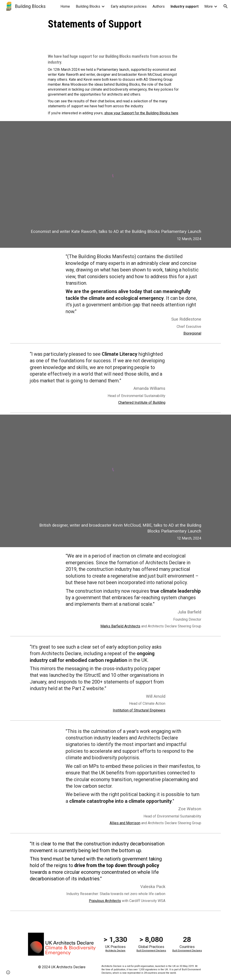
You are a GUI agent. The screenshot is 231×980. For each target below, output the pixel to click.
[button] (226, 6)
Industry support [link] (185, 6)
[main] (116, 24)
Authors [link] (159, 6)
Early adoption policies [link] (129, 6)
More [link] (209, 6)
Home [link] (65, 6)
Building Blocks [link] (88, 6)
